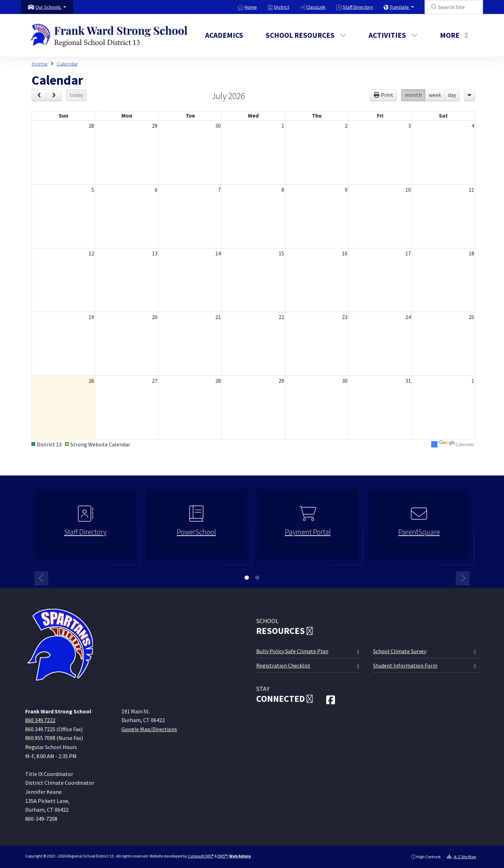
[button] (51, 7)
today (76, 95)
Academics (224, 35)
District (282, 7)
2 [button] (257, 578)
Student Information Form (405, 665)
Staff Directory (358, 7)
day (452, 95)
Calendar (67, 64)
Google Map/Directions (149, 729)
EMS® (222, 856)
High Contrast (428, 857)
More (454, 35)
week (435, 95)
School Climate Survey (400, 651)
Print (387, 95)
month (413, 95)
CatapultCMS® (201, 856)
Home (251, 7)
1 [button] (247, 578)
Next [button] (463, 578)
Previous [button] (41, 578)
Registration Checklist (283, 665)
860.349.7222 (40, 720)
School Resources (306, 35)
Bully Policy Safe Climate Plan (292, 651)
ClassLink (316, 7)
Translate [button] (400, 7)
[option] (85, 527)
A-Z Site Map (461, 857)
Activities (393, 35)
